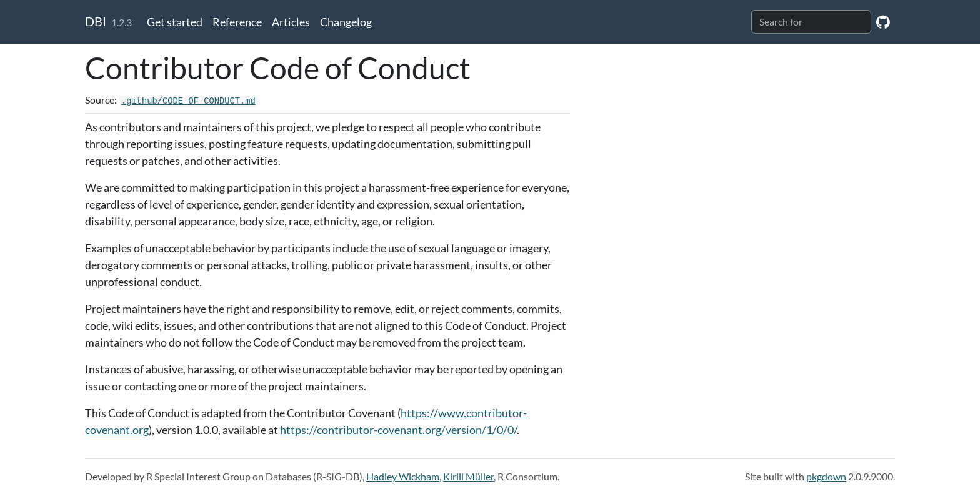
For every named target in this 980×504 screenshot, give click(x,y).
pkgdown (826, 476)
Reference (237, 22)
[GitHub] (883, 22)
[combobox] (811, 22)
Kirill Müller (468, 476)
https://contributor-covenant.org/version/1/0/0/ (398, 430)
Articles (291, 22)
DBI (96, 21)
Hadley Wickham (403, 476)
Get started (175, 22)
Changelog (346, 22)
